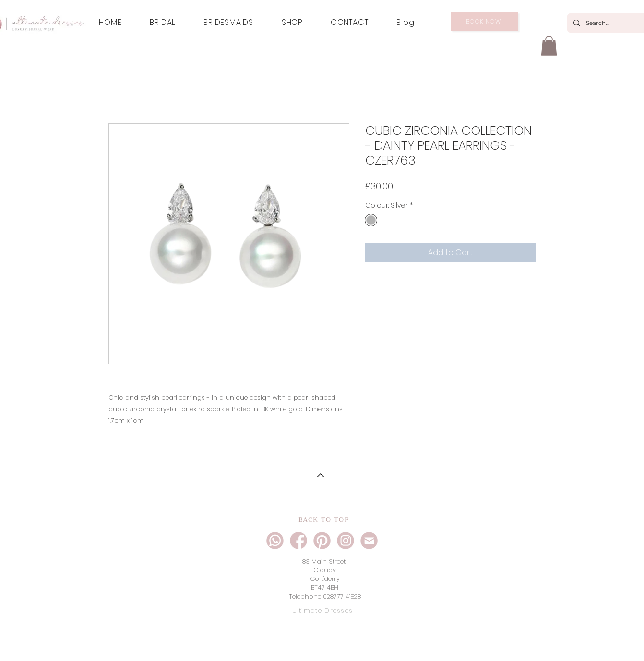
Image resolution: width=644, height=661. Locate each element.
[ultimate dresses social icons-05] (322, 541)
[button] (549, 46)
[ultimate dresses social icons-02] (346, 541)
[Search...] (612, 23)
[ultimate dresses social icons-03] (298, 541)
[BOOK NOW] (484, 21)
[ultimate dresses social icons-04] (369, 541)
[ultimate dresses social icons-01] (275, 541)
